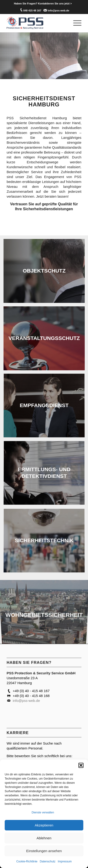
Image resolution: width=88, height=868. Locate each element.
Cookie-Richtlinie (27, 861)
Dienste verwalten (43, 812)
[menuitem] (43, 3)
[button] (81, 765)
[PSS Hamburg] (36, 23)
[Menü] (75, 23)
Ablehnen (44, 838)
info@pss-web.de (59, 10)
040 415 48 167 (32, 10)
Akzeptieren (44, 825)
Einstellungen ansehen (44, 851)
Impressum (65, 861)
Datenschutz (48, 861)
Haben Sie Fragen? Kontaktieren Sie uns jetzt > (43, 3)
